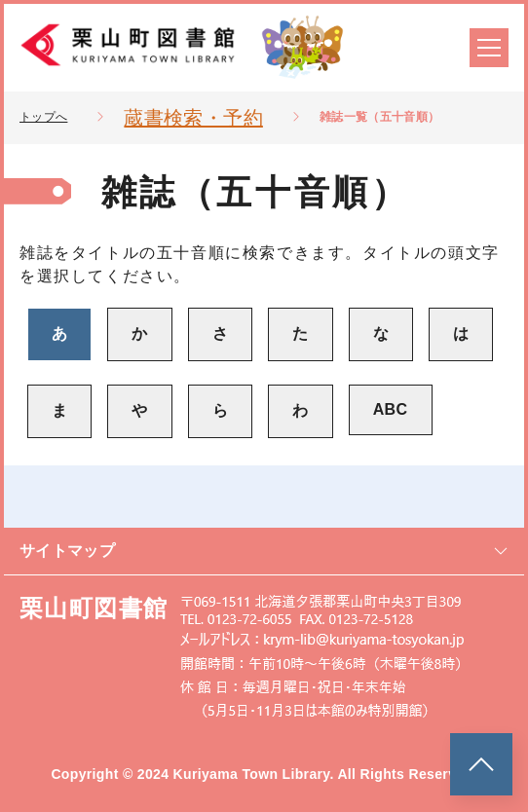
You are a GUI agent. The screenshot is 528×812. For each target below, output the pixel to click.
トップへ (43, 117)
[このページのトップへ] (481, 764)
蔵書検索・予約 (193, 118)
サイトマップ (264, 551)
